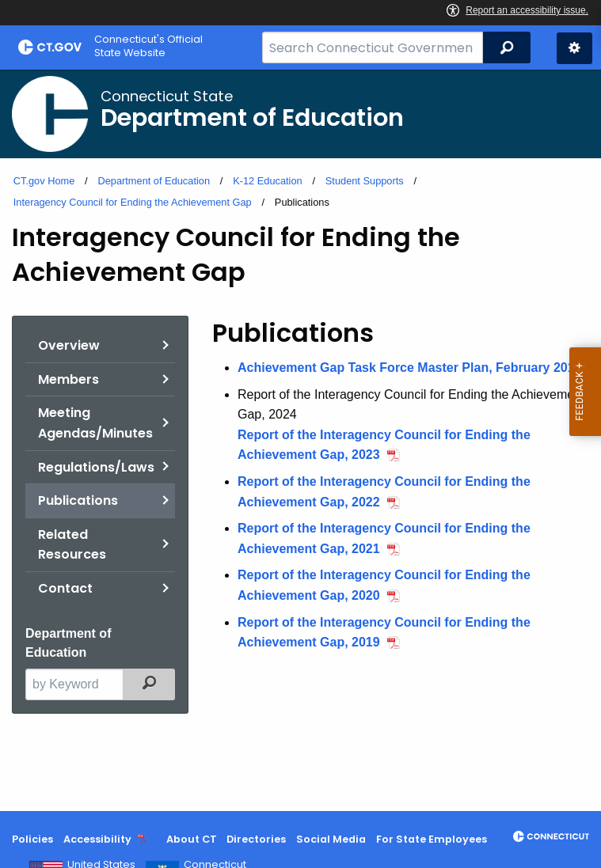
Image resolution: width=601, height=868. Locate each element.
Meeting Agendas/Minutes (95, 423)
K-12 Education (268, 181)
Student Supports (365, 181)
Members (68, 379)
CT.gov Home (44, 181)
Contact (65, 588)
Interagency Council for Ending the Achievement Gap (133, 202)
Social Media (331, 839)
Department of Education (154, 181)
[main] (300, 440)
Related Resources (72, 545)
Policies (32, 839)
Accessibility (97, 839)
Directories (256, 839)
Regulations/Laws (96, 467)
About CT (192, 839)
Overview (69, 345)
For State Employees (432, 839)
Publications (78, 500)
